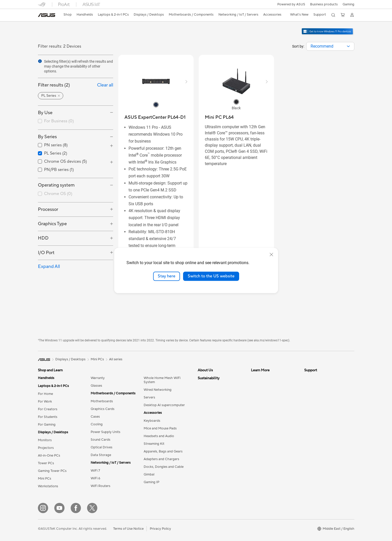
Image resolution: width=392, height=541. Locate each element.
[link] (47, 15)
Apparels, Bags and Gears (163, 451)
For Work (45, 402)
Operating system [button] (56, 185)
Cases (95, 417)
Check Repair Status (320, 378)
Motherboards (102, 401)
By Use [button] (45, 113)
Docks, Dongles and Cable (164, 467)
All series (116, 359)
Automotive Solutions (267, 401)
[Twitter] (92, 508)
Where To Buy (315, 432)
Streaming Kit (154, 444)
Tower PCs (46, 463)
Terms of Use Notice (128, 529)
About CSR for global (214, 401)
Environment (207, 463)
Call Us (310, 409)
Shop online (207, 447)
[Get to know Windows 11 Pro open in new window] (328, 35)
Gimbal (149, 474)
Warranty (98, 378)
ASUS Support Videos (321, 424)
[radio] (156, 104)
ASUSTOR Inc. (209, 424)
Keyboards (152, 421)
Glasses (96, 386)
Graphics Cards (103, 409)
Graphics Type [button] (52, 224)
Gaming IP (151, 482)
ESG (201, 470)
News (202, 386)
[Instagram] (43, 508)
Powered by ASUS (291, 4)
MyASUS (311, 439)
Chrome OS (58, 194)
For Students (48, 417)
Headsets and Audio (159, 436)
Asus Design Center (266, 386)
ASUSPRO (259, 393)
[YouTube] (59, 508)
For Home (45, 394)
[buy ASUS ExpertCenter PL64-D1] (155, 117)
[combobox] (330, 46)
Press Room (207, 409)
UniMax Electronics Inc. (215, 439)
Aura (255, 439)
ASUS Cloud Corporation (217, 432)
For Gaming (47, 425)
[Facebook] (76, 508)
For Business (59, 121)
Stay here (167, 276)
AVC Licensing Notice (267, 416)
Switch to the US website (211, 276)
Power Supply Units (105, 432)
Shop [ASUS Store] (68, 15)
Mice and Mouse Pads (160, 428)
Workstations (48, 486)
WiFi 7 (95, 471)
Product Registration (320, 393)
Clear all (105, 85)
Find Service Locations (321, 386)
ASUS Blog (259, 409)
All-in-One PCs (49, 456)
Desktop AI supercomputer (164, 405)
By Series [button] (47, 137)
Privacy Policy (160, 529)
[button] (348, 4)
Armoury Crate (262, 432)
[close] (271, 255)
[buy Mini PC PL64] (219, 117)
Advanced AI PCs (264, 424)
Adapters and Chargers (161, 459)
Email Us (311, 401)
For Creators (48, 409)
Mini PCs (45, 479)
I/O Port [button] (46, 253)
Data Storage (101, 455)
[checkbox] (76, 121)
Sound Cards (100, 440)
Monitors (45, 440)
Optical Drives (102, 447)
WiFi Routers (100, 486)
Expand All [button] (49, 267)
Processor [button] (48, 209)
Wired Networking (158, 390)
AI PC (255, 378)
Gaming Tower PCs (52, 471)
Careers (204, 416)
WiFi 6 (95, 478)
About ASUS (207, 378)
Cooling (97, 424)
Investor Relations (211, 393)
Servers (149, 397)
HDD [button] (43, 238)
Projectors (46, 448)
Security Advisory (318, 416)
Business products (324, 4)
